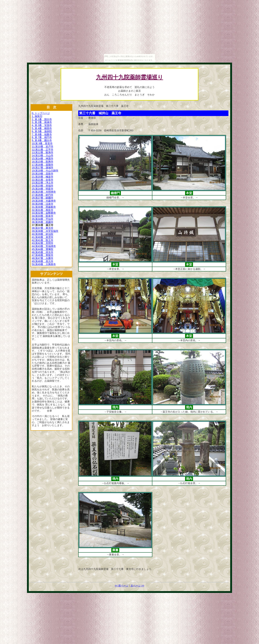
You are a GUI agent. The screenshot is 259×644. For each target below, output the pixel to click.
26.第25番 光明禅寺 (44, 192)
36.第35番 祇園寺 (43, 222)
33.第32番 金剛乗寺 (44, 213)
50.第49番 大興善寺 (44, 264)
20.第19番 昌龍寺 (43, 174)
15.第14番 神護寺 (43, 158)
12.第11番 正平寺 (43, 149)
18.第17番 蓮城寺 (43, 167)
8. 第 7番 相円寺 (42, 137)
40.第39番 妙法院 (43, 234)
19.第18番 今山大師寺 (45, 171)
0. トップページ (41, 113)
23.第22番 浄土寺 (43, 183)
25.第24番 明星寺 (43, 189)
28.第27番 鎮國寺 (43, 198)
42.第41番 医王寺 (43, 240)
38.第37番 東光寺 (43, 228)
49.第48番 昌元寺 (43, 261)
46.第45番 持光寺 (43, 252)
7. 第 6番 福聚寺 (42, 134)
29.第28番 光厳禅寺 (44, 201)
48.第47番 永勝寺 (43, 258)
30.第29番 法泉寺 (43, 204)
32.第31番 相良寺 (43, 210)
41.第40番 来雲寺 (43, 237)
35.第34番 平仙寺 (43, 219)
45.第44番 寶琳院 (43, 249)
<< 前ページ (122, 586)
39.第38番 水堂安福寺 (45, 231)
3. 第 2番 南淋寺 (42, 122)
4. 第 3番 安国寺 (42, 125)
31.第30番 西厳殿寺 (44, 207)
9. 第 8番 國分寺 (42, 140)
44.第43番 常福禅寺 (44, 246)
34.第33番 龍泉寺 (43, 216)
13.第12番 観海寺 (43, 152)
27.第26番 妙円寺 (43, 195)
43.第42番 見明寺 (43, 243)
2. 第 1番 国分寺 (42, 119)
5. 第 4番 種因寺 (42, 128)
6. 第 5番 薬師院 (42, 131)
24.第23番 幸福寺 (43, 186)
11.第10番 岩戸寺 (43, 146)
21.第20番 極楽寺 (43, 177)
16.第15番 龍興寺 (43, 162)
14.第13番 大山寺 (43, 155)
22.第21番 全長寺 (43, 180)
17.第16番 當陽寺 (43, 165)
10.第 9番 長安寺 (42, 143)
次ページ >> (137, 586)
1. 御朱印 (37, 116)
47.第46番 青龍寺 (43, 255)
